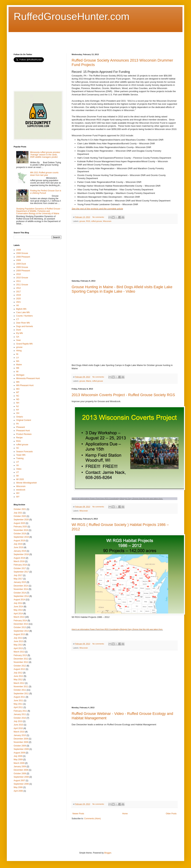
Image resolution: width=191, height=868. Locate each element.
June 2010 (18, 725)
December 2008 (21, 770)
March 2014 (19, 617)
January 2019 (20, 551)
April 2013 (18, 648)
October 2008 (20, 774)
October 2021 (20, 509)
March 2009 (19, 763)
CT (18, 319)
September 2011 (21, 694)
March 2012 (19, 683)
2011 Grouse (22, 285)
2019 (19, 295)
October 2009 (20, 746)
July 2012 (18, 673)
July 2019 (18, 544)
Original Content (24, 420)
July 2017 (18, 575)
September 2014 (21, 596)
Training (20, 458)
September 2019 (21, 537)
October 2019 (20, 534)
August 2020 (19, 523)
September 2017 (21, 572)
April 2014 (18, 614)
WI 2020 (20, 479)
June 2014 (18, 607)
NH (18, 403)
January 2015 (20, 582)
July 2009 (18, 756)
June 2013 (18, 641)
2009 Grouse (22, 267)
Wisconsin (107, 221)
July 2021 (18, 513)
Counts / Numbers (24, 316)
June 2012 (18, 676)
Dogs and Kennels (25, 326)
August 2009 (19, 753)
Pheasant (21, 427)
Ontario (20, 417)
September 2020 (21, 520)
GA (18, 337)
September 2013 (21, 631)
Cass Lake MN (23, 312)
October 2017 (20, 568)
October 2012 (20, 666)
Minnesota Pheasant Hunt (28, 378)
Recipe (19, 438)
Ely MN (20, 333)
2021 (19, 302)
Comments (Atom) (92, 819)
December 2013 (21, 624)
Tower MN (21, 455)
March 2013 (19, 652)
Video (19, 469)
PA (17, 424)
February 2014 (20, 621)
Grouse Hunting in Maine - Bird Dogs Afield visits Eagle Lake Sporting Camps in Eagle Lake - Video (122, 289)
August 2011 (19, 697)
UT (18, 462)
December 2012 (21, 659)
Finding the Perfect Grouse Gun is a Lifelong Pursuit (46, 192)
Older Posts (171, 814)
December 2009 (21, 739)
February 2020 (20, 527)
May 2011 (18, 704)
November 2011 (21, 687)
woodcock (21, 490)
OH (18, 413)
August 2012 (19, 669)
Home (125, 814)
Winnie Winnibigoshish (27, 483)
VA (17, 465)
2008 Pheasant (23, 257)
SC (18, 448)
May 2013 (18, 645)
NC (18, 396)
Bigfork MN (21, 309)
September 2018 (21, 554)
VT (17, 472)
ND (18, 399)
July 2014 (18, 603)
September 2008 (21, 777)
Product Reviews (24, 434)
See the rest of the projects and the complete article (97, 209)
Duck (19, 330)
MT (18, 392)
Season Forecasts (24, 452)
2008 (19, 250)
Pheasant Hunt (23, 431)
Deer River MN (23, 323)
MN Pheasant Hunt (25, 385)
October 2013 (20, 627)
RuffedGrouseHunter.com (72, 16)
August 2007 (19, 781)
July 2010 (18, 721)
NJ (17, 406)
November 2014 (21, 589)
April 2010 (18, 728)
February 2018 (20, 565)
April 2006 (18, 791)
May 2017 (18, 579)
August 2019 (19, 541)
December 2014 (21, 586)
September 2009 (21, 749)
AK (18, 305)
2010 (19, 274)
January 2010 (20, 735)
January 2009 (20, 767)
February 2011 (20, 711)
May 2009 (18, 760)
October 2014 (20, 593)
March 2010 (19, 732)
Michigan (20, 375)
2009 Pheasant (23, 271)
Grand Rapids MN (24, 344)
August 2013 (19, 634)
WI (17, 476)
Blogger (108, 853)
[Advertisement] (76, 40)
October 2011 (20, 690)
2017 (19, 292)
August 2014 (19, 600)
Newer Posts (78, 814)
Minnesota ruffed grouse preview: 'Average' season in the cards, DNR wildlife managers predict (45, 155)
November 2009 (21, 742)
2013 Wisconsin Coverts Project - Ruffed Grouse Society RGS (123, 395)
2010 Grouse (22, 278)
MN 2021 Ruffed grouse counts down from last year (44, 174)
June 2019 (18, 547)
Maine (89, 381)
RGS (88, 221)
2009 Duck (21, 264)
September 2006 (21, 784)
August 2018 (19, 558)
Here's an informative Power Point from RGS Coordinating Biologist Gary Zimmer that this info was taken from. (117, 498)
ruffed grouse (96, 221)
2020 (19, 299)
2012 (19, 288)
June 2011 (18, 701)
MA (18, 361)
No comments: (99, 217)
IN (17, 354)
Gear (19, 340)
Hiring (19, 351)
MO (18, 389)
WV (18, 493)
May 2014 (18, 610)
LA (17, 358)
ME (18, 368)
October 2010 (20, 718)
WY (18, 497)
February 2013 (20, 655)
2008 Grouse (22, 253)
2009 (19, 260)
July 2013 (18, 638)
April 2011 (18, 707)
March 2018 (19, 561)
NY (18, 410)
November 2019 (21, 530)
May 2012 (18, 680)
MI (17, 372)
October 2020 (20, 516)
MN (18, 382)
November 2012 (21, 662)
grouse (82, 221)
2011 (19, 281)
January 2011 (20, 714)
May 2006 (18, 787)
